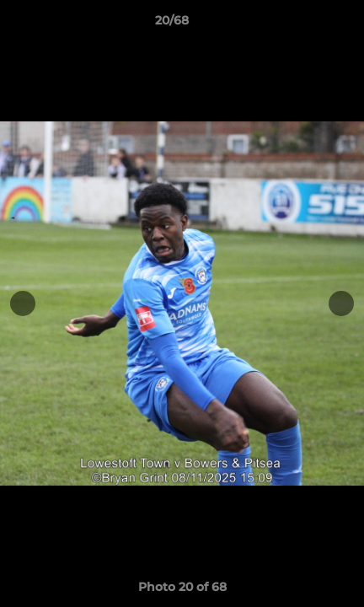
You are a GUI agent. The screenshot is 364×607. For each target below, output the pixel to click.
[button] (303, 24)
